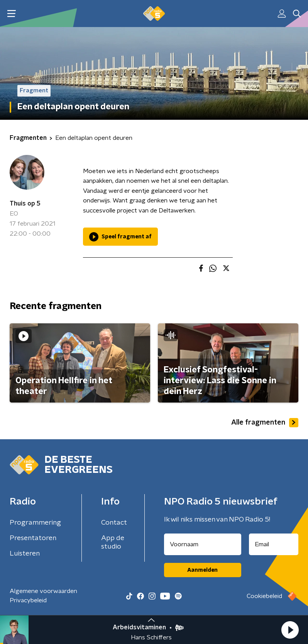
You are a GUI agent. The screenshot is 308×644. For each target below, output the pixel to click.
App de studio (113, 542)
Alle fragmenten (265, 423)
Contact (114, 523)
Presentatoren (33, 538)
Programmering (35, 523)
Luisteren (25, 554)
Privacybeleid (28, 600)
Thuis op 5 (25, 204)
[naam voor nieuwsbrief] (203, 544)
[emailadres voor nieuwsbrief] (274, 544)
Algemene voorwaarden (43, 591)
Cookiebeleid (264, 596)
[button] (290, 630)
